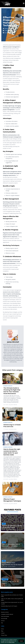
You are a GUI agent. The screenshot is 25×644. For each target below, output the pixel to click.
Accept (21, 641)
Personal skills (4, 619)
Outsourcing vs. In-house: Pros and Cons (12, 426)
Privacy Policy (4, 635)
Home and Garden (5, 616)
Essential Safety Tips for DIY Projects (9, 606)
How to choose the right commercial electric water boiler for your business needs (12, 452)
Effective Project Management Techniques (12, 500)
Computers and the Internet (7, 614)
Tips (2, 623)
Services (3, 621)
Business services (8, 33)
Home (2, 629)
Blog (2, 631)
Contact (3, 633)
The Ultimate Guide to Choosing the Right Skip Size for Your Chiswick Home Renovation (12, 391)
